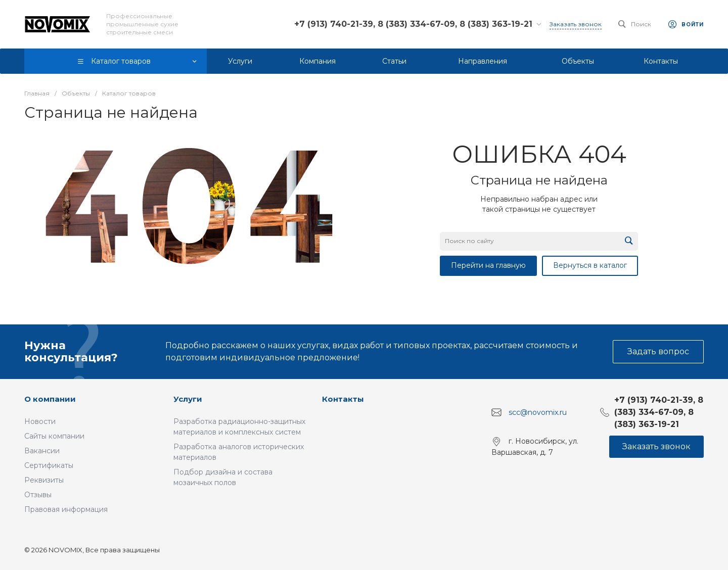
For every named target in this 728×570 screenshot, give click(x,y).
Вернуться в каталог (590, 265)
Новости (40, 421)
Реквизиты (44, 480)
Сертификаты (49, 465)
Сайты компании (54, 436)
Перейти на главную (488, 265)
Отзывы (38, 495)
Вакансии (42, 451)
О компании (50, 399)
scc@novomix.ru (538, 412)
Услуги (188, 399)
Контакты (343, 399)
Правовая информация (66, 509)
